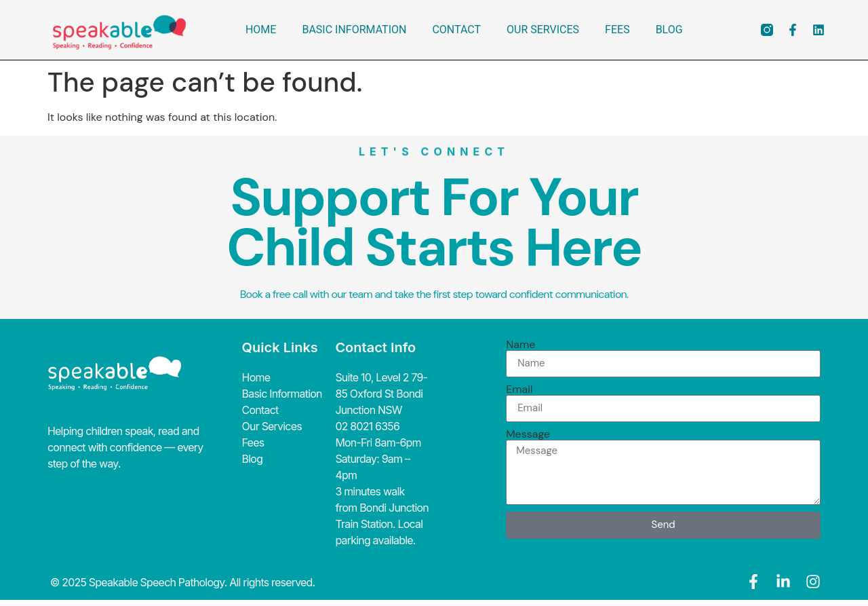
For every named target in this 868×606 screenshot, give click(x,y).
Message (528, 434)
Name (520, 345)
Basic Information (354, 30)
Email (519, 390)
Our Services (543, 30)
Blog (669, 30)
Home (261, 30)
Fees (617, 30)
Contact (456, 30)
